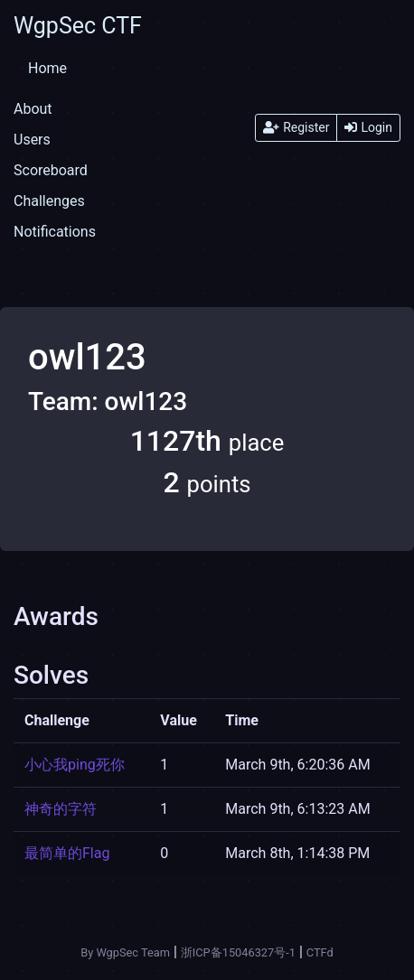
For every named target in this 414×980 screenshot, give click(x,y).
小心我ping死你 (75, 765)
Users (32, 140)
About (33, 109)
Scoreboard (51, 170)
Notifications (55, 232)
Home (47, 68)
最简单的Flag (67, 853)
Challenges (49, 201)
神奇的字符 (61, 809)
